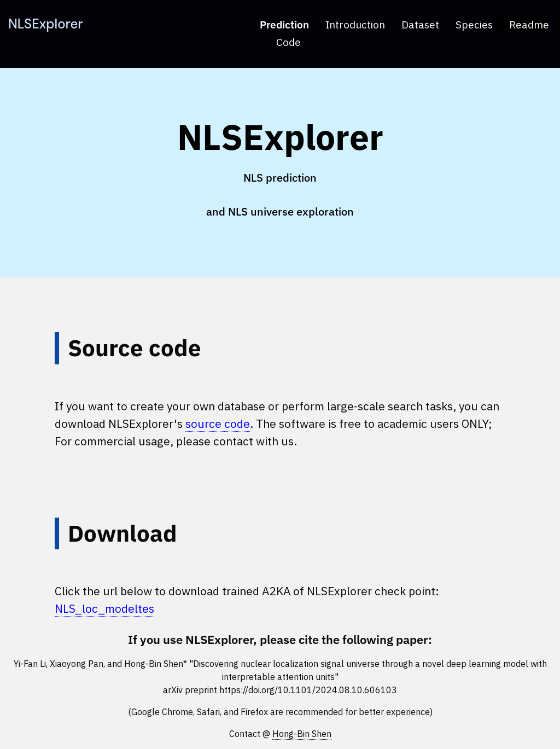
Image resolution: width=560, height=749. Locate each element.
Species (474, 25)
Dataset (420, 25)
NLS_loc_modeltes (104, 608)
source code (218, 423)
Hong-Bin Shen (302, 734)
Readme (529, 25)
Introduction (355, 25)
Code (288, 42)
